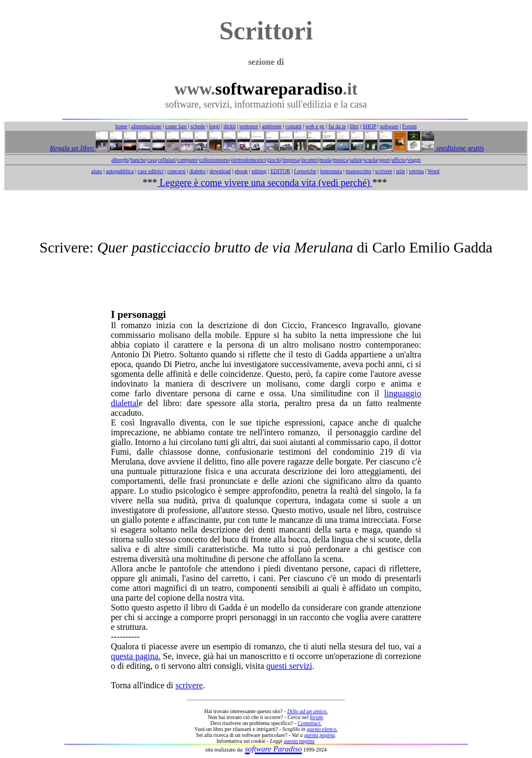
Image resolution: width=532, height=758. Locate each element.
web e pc (315, 126)
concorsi (176, 171)
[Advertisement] (266, 215)
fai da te (337, 126)
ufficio (398, 160)
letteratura (331, 171)
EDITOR (280, 171)
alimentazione (146, 126)
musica (341, 160)
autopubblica (120, 171)
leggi (215, 126)
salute (356, 160)
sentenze (249, 126)
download (220, 171)
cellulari (167, 160)
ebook (241, 171)
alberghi (120, 160)
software (389, 126)
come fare (176, 126)
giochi (274, 160)
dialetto (197, 171)
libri (354, 126)
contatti (294, 126)
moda (325, 160)
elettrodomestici (248, 160)
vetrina (416, 171)
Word (434, 171)
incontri (310, 160)
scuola (371, 160)
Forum (410, 126)
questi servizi (290, 666)
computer (188, 160)
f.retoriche (305, 171)
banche (138, 160)
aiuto (97, 171)
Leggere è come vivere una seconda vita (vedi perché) (265, 183)
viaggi (414, 160)
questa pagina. (136, 656)
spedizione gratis (459, 148)
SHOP (369, 126)
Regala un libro (72, 148)
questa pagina (320, 735)
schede (198, 126)
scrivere (384, 171)
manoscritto (359, 171)
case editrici (150, 171)
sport (384, 160)
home (121, 126)
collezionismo (214, 160)
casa (152, 160)
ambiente (272, 126)
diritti (230, 126)
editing (259, 171)
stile (400, 171)
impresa (291, 160)
